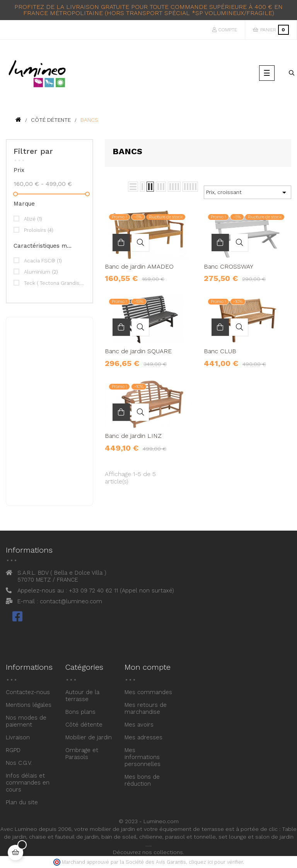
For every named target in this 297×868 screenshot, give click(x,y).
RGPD (13, 750)
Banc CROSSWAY (229, 267)
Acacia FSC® (43, 261)
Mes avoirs (139, 725)
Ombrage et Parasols (82, 754)
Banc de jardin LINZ (133, 436)
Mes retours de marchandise (146, 708)
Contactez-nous (28, 692)
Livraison (18, 737)
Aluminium (41, 272)
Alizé (33, 219)
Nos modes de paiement (26, 721)
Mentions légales (29, 705)
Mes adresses (143, 737)
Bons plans (80, 712)
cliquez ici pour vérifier (216, 862)
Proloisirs (39, 230)
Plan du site (22, 802)
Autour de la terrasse (82, 696)
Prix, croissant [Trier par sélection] (247, 192)
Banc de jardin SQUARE (138, 351)
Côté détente (84, 725)
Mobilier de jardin (89, 737)
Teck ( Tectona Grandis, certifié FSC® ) (54, 283)
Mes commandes (148, 692)
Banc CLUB (220, 351)
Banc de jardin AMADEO (139, 267)
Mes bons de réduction (142, 780)
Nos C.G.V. (19, 763)
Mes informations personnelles (143, 757)
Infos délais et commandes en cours (28, 783)
